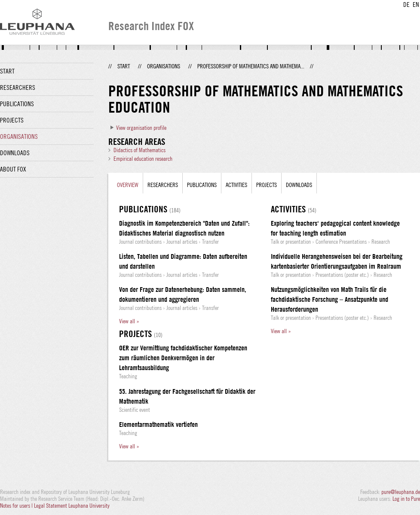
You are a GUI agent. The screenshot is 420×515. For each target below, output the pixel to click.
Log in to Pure (406, 499)
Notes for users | (17, 506)
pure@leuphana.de (401, 492)
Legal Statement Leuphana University (72, 506)
